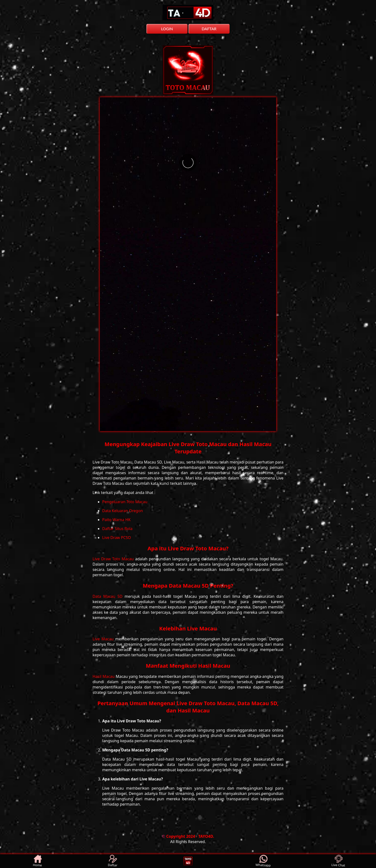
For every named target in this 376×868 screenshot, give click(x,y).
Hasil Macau (104, 676)
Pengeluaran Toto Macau (125, 502)
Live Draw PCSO (117, 538)
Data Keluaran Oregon (123, 511)
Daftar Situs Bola (117, 529)
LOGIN (167, 29)
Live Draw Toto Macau (114, 559)
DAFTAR (209, 29)
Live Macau (104, 639)
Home (38, 861)
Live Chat (338, 861)
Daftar (113, 861)
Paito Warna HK (116, 520)
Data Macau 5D (109, 596)
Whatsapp (263, 861)
